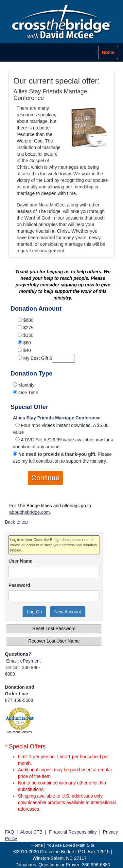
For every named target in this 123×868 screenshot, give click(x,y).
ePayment (31, 661)
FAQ (9, 832)
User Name (20, 561)
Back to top (16, 522)
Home (37, 845)
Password (19, 585)
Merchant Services (20, 732)
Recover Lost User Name (54, 641)
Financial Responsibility (73, 832)
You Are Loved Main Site (70, 845)
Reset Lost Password (54, 628)
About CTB (31, 832)
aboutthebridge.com (29, 512)
